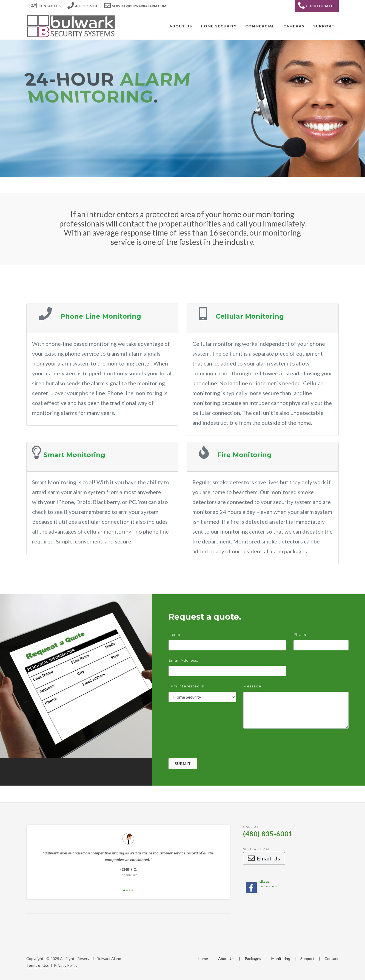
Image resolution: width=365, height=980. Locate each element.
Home (203, 958)
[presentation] (210, 747)
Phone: (301, 634)
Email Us (264, 858)
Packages (253, 958)
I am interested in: (187, 686)
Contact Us (45, 4)
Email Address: (183, 660)
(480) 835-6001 (268, 834)
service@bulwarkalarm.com (135, 4)
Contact (332, 958)
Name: (175, 634)
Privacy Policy (66, 965)
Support (307, 958)
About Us (226, 958)
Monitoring (281, 958)
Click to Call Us (317, 5)
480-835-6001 (82, 4)
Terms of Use (38, 965)
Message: (253, 686)
